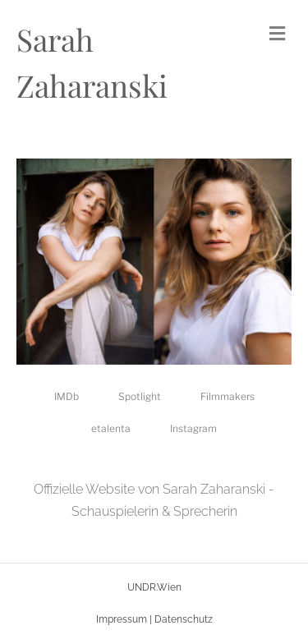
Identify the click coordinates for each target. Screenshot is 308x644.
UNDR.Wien (154, 587)
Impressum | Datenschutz (154, 619)
